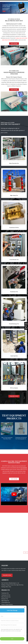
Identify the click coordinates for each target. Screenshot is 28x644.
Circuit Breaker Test (14, 260)
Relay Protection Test (14, 163)
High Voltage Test (5, 601)
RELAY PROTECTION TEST (14, 21)
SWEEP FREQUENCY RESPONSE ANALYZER (14, 73)
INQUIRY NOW (14, 396)
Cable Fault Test (14, 356)
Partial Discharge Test (14, 324)
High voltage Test (14, 195)
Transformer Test (14, 292)
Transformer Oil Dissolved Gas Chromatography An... (21, 438)
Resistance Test (5, 599)
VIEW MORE (14, 479)
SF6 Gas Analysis (14, 388)
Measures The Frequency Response (14, 77)
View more (14, 44)
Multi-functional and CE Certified (14, 24)
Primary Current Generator (7, 604)
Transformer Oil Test (14, 228)
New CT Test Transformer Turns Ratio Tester (7, 438)
